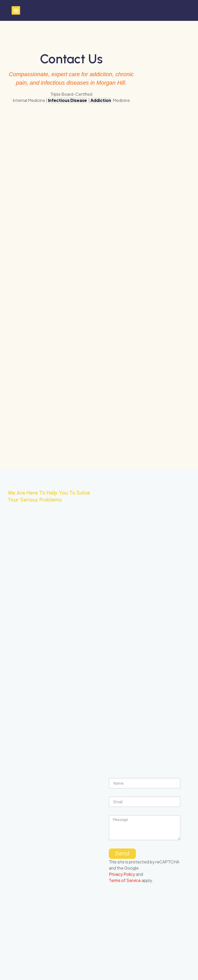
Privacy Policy (122, 874)
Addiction (101, 100)
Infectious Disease (67, 100)
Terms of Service (125, 880)
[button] (16, 10)
